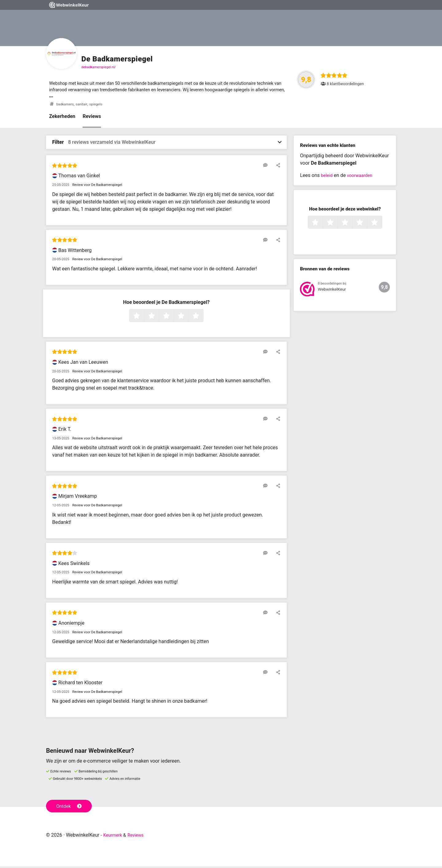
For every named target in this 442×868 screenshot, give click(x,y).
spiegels (100, 106)
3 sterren (173, 318)
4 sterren (188, 318)
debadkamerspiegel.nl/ (99, 67)
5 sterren (203, 318)
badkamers (66, 106)
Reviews (92, 118)
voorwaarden (363, 177)
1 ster (143, 318)
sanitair (84, 106)
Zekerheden (62, 118)
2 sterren (158, 318)
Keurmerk (114, 837)
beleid (327, 177)
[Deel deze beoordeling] (277, 167)
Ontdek (70, 807)
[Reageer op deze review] (268, 167)
